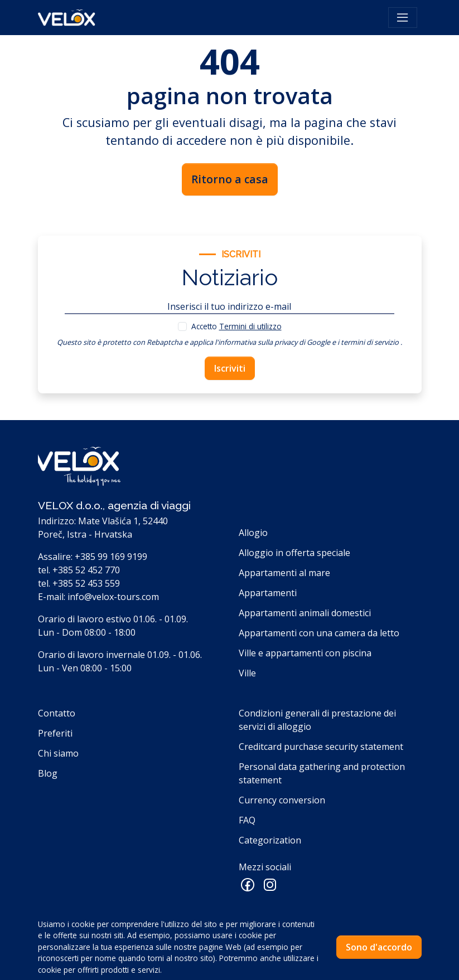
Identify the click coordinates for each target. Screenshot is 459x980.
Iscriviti (230, 368)
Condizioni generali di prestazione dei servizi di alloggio (317, 720)
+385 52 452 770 (86, 570)
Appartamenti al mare (284, 573)
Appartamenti (268, 593)
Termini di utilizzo (250, 326)
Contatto (57, 713)
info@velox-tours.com (113, 597)
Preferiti (55, 733)
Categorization (270, 840)
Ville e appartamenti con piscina (305, 653)
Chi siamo (58, 753)
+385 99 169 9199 (111, 557)
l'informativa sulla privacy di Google (272, 342)
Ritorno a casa (230, 179)
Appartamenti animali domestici (305, 613)
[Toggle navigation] (403, 18)
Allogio (253, 533)
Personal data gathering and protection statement (322, 773)
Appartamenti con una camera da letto (319, 633)
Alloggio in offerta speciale (294, 553)
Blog (48, 773)
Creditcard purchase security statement (321, 747)
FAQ (247, 820)
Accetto (236, 326)
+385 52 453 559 (86, 583)
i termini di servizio (368, 342)
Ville (247, 673)
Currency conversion (282, 800)
